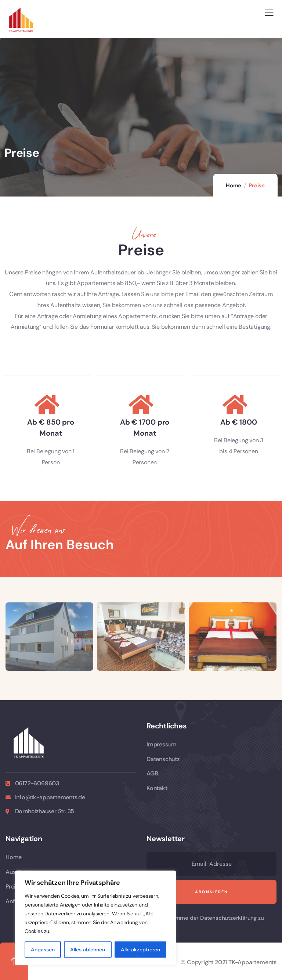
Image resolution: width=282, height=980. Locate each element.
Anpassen (43, 950)
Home (234, 185)
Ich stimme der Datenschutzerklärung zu (211, 918)
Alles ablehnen (88, 950)
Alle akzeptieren (140, 950)
